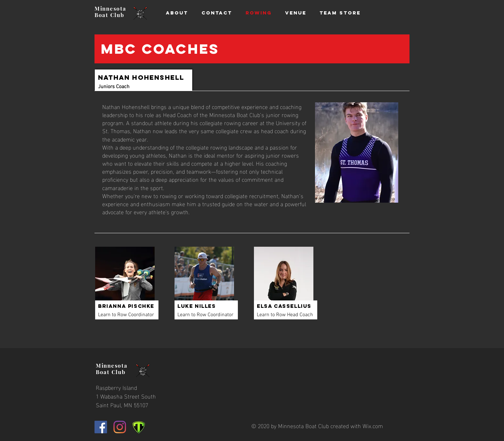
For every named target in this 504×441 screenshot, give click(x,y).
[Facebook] (101, 427)
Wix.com (373, 425)
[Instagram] (120, 427)
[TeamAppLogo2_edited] (139, 427)
